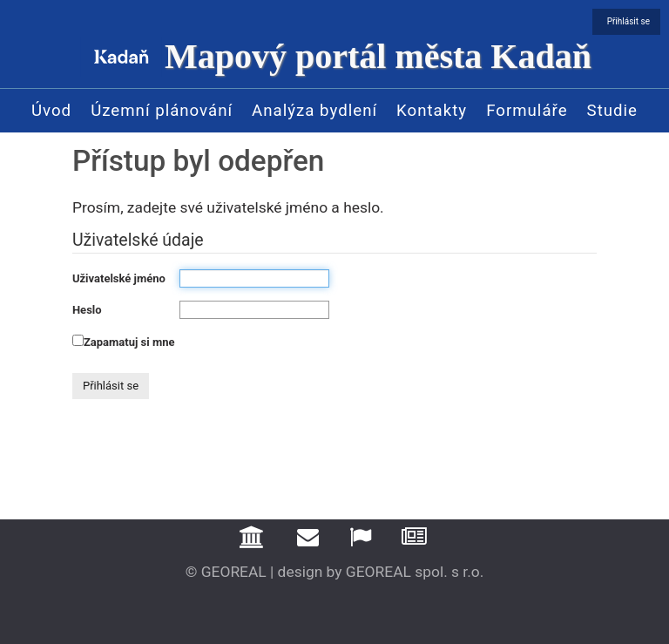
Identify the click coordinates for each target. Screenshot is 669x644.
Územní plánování (162, 111)
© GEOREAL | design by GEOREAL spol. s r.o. (335, 572)
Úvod (51, 111)
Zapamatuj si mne (129, 342)
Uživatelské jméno (119, 278)
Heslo (87, 310)
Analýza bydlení (314, 111)
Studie (612, 111)
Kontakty (432, 111)
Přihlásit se (628, 21)
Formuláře (527, 111)
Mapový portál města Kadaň (378, 56)
